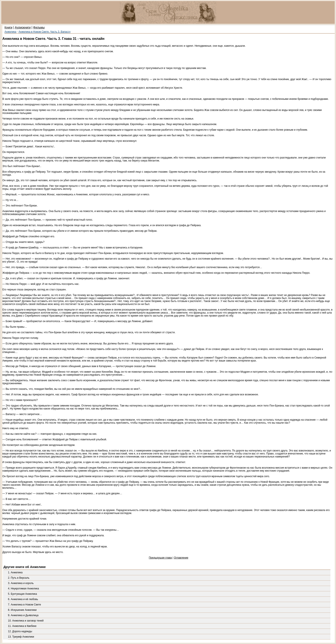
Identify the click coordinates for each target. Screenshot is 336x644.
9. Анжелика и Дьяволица (23, 615)
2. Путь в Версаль (19, 578)
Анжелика (10, 32)
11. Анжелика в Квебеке (22, 626)
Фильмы (39, 27)
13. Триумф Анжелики (21, 637)
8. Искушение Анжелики (22, 610)
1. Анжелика (15, 572)
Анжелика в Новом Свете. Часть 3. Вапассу (45, 32)
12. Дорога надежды (20, 631)
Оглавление (181, 558)
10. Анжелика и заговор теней (26, 621)
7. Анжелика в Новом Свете (24, 605)
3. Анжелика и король (21, 583)
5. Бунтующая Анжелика (22, 594)
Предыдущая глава (160, 558)
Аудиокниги (23, 27)
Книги (8, 27)
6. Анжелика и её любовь (23, 599)
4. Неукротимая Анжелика (23, 589)
